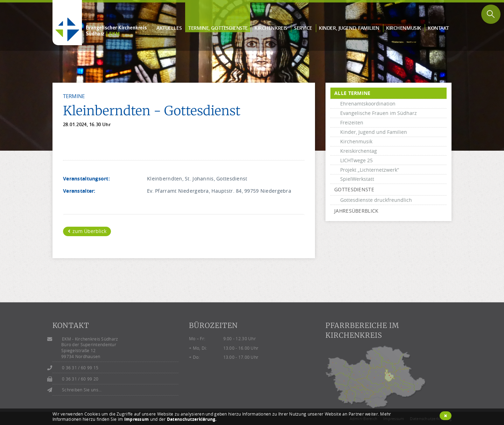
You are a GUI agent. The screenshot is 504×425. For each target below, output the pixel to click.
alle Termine (352, 93)
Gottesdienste (354, 189)
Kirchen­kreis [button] (271, 28)
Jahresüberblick (356, 211)
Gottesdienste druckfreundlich (376, 200)
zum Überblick (87, 231)
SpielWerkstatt (357, 179)
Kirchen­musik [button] (404, 28)
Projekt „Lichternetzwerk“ (370, 170)
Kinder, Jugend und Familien (374, 132)
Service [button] (303, 28)
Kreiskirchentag (359, 151)
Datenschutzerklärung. (192, 419)
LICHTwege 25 (356, 160)
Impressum (137, 419)
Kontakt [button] (438, 28)
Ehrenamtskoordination (368, 104)
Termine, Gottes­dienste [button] (218, 28)
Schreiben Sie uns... (82, 390)
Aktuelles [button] (169, 28)
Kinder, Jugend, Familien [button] (349, 28)
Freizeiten (352, 122)
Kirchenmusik (356, 141)
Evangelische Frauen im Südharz (379, 113)
